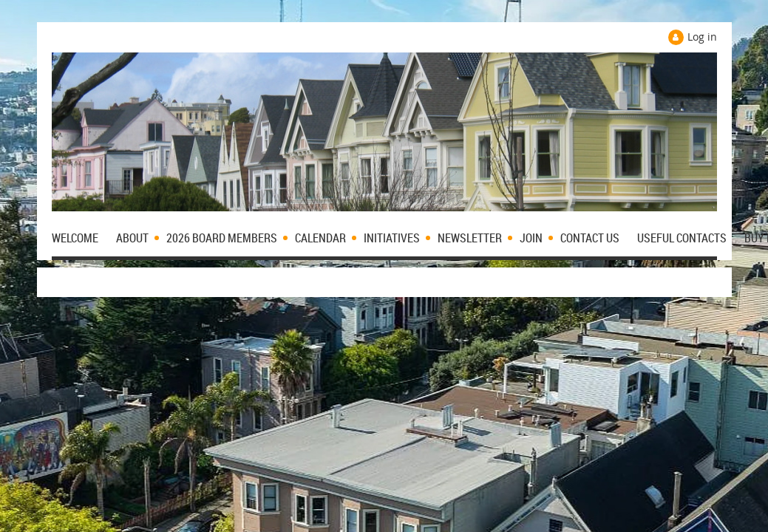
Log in (702, 37)
